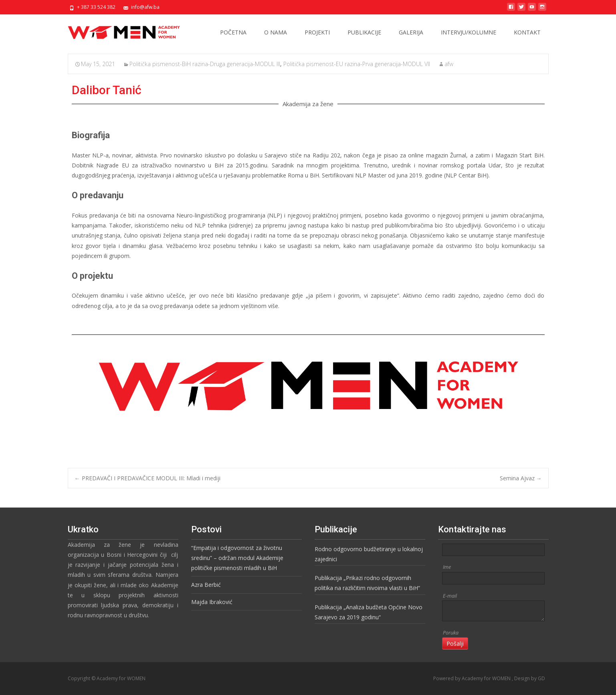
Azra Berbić (206, 585)
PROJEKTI (317, 32)
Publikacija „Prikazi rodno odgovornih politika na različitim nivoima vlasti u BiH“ (367, 583)
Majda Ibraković (212, 602)
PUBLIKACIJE (364, 32)
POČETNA (233, 32)
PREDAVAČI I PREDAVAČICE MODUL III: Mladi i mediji (147, 478)
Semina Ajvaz (521, 478)
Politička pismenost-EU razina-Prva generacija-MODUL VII (357, 64)
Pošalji (455, 644)
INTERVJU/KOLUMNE (469, 32)
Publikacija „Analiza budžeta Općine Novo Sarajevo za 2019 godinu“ (369, 612)
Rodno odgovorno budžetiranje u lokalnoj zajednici (369, 554)
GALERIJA (411, 32)
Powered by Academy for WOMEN (473, 678)
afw (449, 64)
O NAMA (276, 32)
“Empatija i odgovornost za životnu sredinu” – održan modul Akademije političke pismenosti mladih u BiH (237, 558)
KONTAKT (527, 32)
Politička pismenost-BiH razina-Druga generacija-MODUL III (205, 64)
